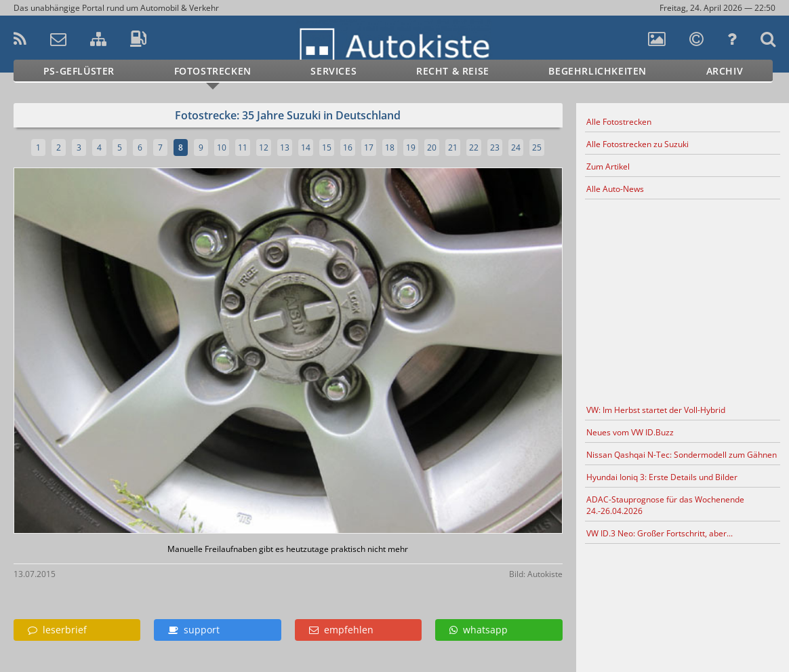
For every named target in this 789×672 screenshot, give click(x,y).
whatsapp (479, 630)
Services (333, 71)
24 (516, 147)
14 (306, 147)
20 (432, 147)
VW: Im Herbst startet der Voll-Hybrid (656, 410)
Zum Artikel (608, 166)
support (194, 630)
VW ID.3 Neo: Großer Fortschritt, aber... (660, 533)
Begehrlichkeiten (598, 71)
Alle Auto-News (615, 189)
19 (411, 147)
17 (369, 147)
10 (222, 147)
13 (285, 147)
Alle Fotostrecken (619, 122)
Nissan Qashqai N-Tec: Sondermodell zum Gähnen (682, 455)
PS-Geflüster (79, 71)
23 (495, 147)
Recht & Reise (453, 71)
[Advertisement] (682, 300)
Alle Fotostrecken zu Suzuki (638, 144)
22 (474, 147)
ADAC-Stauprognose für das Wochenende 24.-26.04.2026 (665, 505)
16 (348, 147)
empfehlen (341, 630)
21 (453, 147)
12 (264, 147)
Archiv (725, 71)
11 (243, 147)
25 (537, 147)
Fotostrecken (213, 71)
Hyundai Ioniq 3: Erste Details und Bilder (662, 477)
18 (390, 147)
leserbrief (57, 630)
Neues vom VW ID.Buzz (630, 432)
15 (327, 147)
